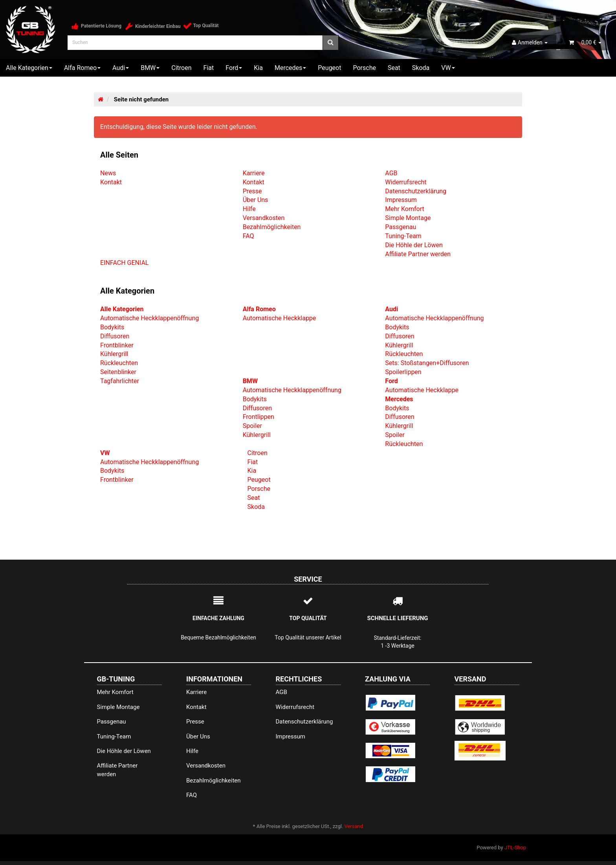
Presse (252, 191)
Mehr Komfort (404, 209)
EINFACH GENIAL (124, 263)
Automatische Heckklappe (280, 318)
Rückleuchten (119, 363)
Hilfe (249, 209)
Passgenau (401, 227)
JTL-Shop (515, 848)
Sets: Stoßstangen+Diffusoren (427, 363)
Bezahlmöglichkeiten (272, 227)
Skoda (421, 68)
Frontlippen (258, 417)
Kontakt (111, 182)
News (108, 173)
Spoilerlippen (403, 372)
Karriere (254, 173)
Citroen (181, 68)
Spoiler (252, 426)
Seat (394, 68)
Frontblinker (117, 345)
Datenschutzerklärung (416, 191)
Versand (354, 826)
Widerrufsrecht (406, 182)
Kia (258, 68)
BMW (150, 68)
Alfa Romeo (82, 68)
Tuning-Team (403, 236)
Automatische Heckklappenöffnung (149, 318)
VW (448, 68)
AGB (391, 173)
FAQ (248, 236)
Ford (234, 68)
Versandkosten (264, 218)
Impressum (401, 200)
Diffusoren (115, 336)
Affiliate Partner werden (418, 254)
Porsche (364, 68)
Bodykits (112, 327)
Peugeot (329, 68)
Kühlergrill (114, 354)
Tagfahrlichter (120, 381)
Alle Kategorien (29, 68)
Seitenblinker (118, 372)
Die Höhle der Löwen (414, 245)
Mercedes (290, 68)
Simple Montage (408, 218)
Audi (121, 68)
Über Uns (256, 200)
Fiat (209, 68)
